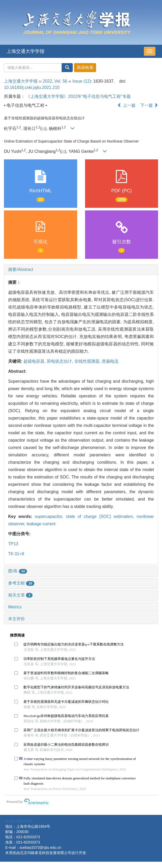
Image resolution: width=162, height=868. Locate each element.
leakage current (41, 524)
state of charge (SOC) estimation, (101, 516)
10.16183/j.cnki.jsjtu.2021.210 (32, 87)
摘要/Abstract (21, 269)
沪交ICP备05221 (19, 821)
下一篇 (149, 105)
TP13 (13, 544)
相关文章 (20, 595)
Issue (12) (82, 81)
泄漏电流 (110, 361)
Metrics (15, 607)
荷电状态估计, (61, 361)
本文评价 (17, 619)
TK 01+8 (16, 554)
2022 (48, 81)
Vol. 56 (61, 81)
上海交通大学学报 (25, 51)
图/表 (18, 571)
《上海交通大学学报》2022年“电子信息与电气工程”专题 (78, 96)
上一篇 (126, 105)
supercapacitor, (50, 516)
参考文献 (21, 583)
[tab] (81, 270)
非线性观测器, (88, 361)
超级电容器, (35, 361)
